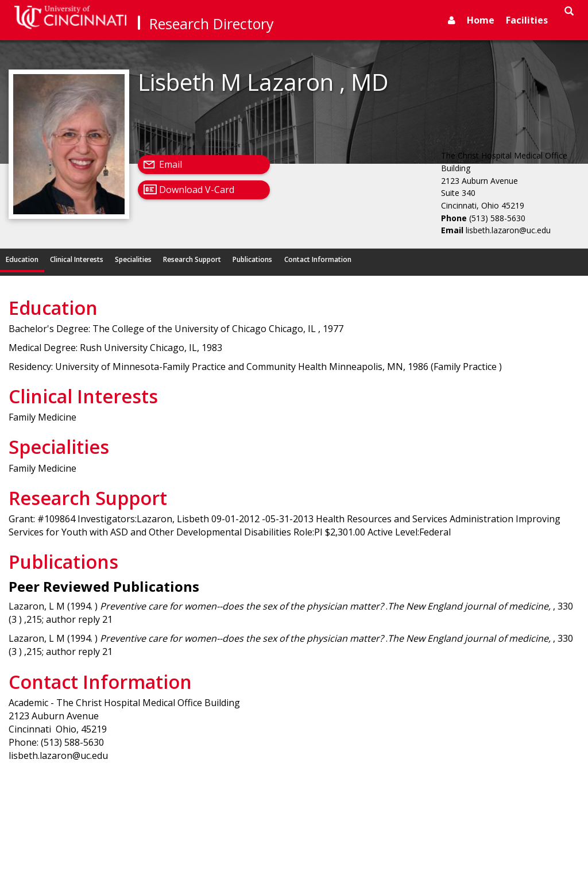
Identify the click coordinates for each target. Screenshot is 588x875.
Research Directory (212, 24)
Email (171, 164)
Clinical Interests (77, 259)
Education (22, 259)
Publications (252, 259)
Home (481, 20)
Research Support (192, 259)
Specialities (133, 259)
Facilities (527, 20)
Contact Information (318, 259)
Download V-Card (197, 190)
